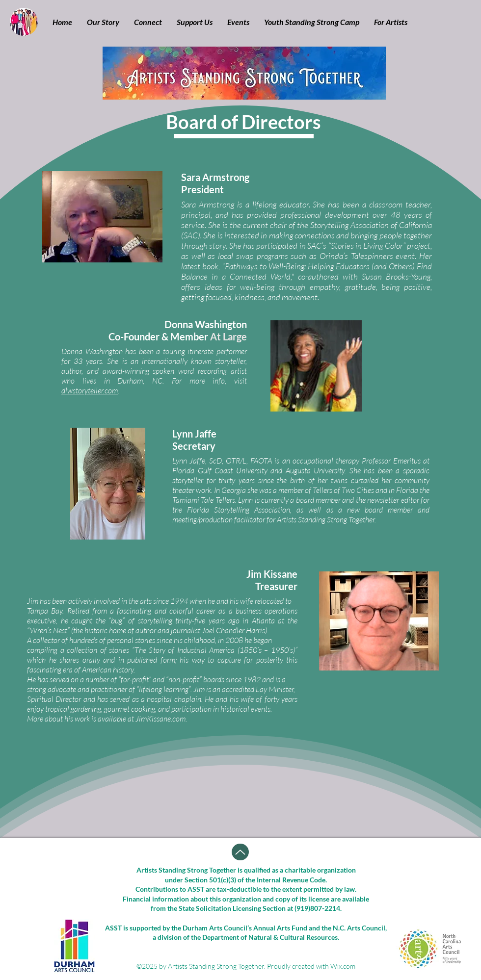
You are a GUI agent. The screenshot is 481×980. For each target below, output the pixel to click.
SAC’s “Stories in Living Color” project (369, 245)
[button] (103, 22)
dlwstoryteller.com (90, 390)
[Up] (240, 852)
